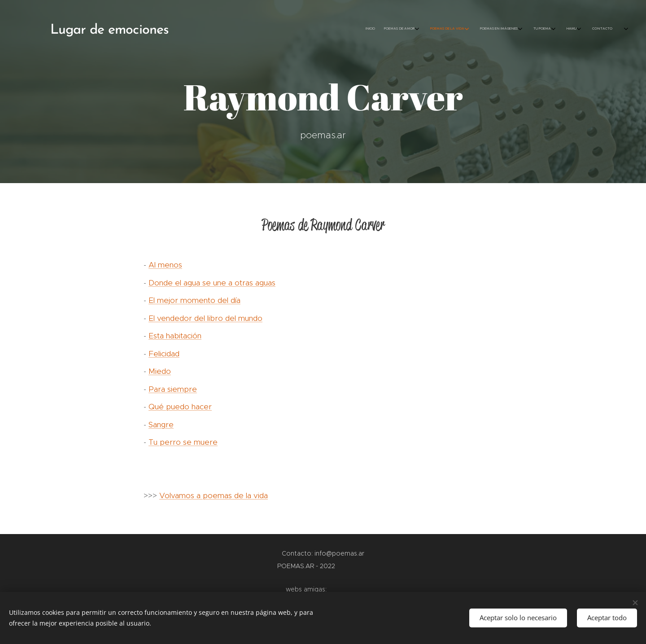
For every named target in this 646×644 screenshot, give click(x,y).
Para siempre (173, 389)
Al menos (165, 265)
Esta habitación (175, 336)
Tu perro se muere (183, 442)
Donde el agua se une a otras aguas (212, 283)
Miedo (160, 371)
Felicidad (164, 354)
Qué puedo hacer (180, 407)
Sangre (161, 425)
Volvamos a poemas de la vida (214, 495)
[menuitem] (533, 29)
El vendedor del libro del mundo (205, 318)
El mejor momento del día (194, 300)
